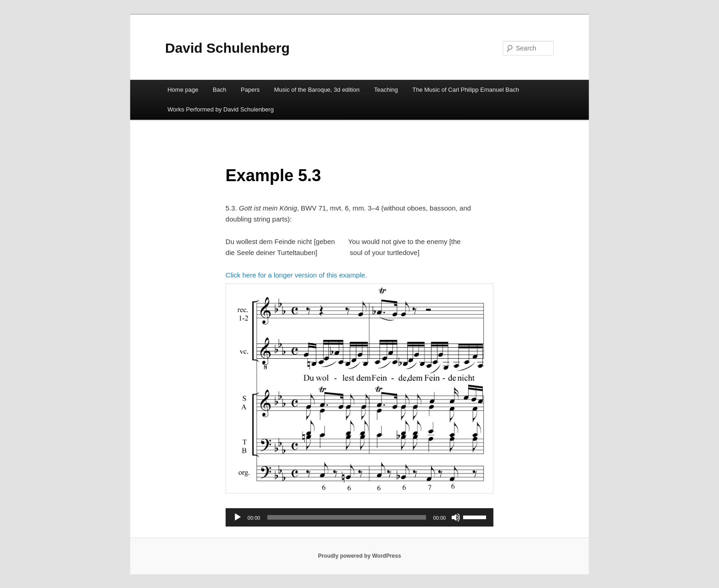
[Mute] (456, 517)
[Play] (238, 517)
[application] (359, 517)
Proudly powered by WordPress (359, 556)
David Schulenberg (227, 48)
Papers (250, 90)
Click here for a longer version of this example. (296, 275)
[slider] (346, 517)
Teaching (386, 90)
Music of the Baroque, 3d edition (317, 90)
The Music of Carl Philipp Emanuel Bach (466, 90)
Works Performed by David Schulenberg (221, 109)
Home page (183, 90)
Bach (220, 90)
